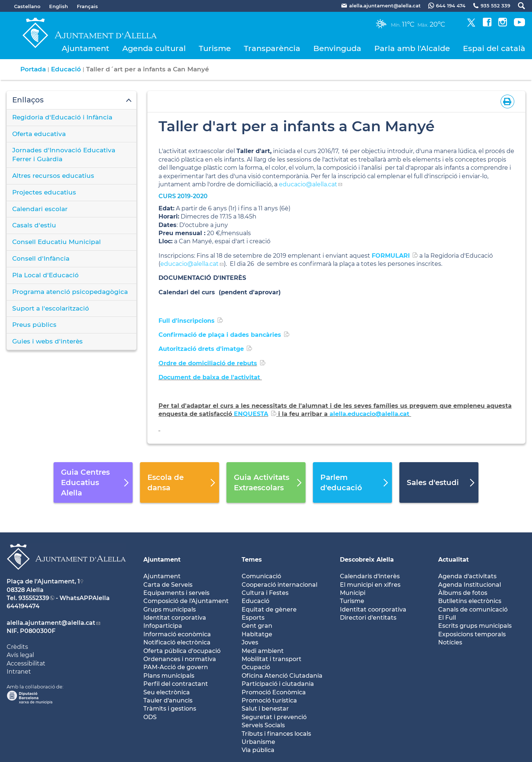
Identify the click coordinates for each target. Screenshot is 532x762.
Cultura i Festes (265, 593)
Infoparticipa (163, 626)
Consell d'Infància (41, 258)
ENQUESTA (251, 414)
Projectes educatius (44, 192)
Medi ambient (263, 651)
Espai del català (494, 48)
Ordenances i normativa (180, 659)
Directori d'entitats (368, 618)
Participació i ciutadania (278, 684)
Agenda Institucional (470, 585)
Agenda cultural (154, 48)
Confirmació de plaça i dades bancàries (220, 335)
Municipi (353, 593)
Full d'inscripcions (187, 321)
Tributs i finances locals (276, 734)
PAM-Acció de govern (176, 667)
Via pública (258, 750)
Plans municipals (169, 676)
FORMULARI (391, 256)
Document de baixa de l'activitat (210, 377)
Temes (252, 560)
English (59, 6)
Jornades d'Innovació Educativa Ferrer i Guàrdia (64, 155)
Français (87, 6)
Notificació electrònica (177, 642)
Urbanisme (258, 742)
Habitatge (257, 634)
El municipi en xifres (370, 585)
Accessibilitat (26, 663)
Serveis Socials (263, 725)
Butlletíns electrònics (470, 601)
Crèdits (17, 647)
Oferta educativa (39, 134)
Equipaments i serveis (176, 593)
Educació (66, 69)
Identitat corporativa (175, 618)
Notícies (450, 642)
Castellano (27, 6)
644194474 (23, 606)
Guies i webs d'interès (47, 341)
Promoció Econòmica (274, 692)
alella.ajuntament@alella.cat (51, 623)
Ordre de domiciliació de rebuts (208, 363)
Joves (250, 642)
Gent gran (257, 626)
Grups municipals (170, 609)
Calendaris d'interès (370, 576)
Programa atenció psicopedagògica (70, 292)
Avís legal (20, 655)
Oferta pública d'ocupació (182, 651)
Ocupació (256, 667)
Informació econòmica (177, 634)
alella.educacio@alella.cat (370, 414)
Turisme (215, 48)
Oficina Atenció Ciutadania (282, 676)
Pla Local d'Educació (45, 275)
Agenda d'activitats (467, 576)
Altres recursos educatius (53, 176)
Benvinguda (337, 48)
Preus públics (34, 325)
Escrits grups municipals (475, 626)
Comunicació (261, 576)
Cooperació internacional (279, 585)
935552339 (34, 598)
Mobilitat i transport (272, 659)
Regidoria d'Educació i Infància (62, 117)
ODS (150, 717)
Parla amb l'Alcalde (412, 48)
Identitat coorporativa (373, 609)
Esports (253, 618)
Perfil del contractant (176, 684)
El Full (447, 618)
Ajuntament (86, 48)
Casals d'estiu (34, 225)
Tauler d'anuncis (168, 700)
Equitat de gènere (269, 609)
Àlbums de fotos (463, 593)
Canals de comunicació (473, 609)
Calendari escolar (40, 209)
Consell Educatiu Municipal (57, 242)
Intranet (19, 672)
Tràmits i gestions (170, 709)
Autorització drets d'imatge (201, 349)
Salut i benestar (265, 709)
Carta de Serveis (168, 585)
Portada (33, 69)
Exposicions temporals (472, 634)
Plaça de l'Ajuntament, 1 (43, 581)
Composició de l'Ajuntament (186, 601)
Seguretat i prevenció (274, 717)
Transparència (272, 48)
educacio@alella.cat (308, 184)
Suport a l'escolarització (51, 308)
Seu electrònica (167, 692)
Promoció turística (269, 700)
